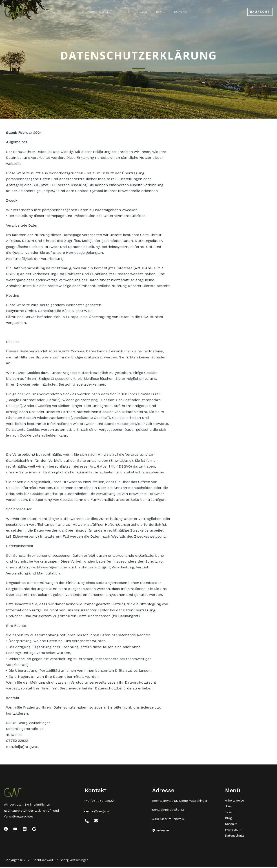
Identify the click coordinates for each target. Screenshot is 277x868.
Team (142, 12)
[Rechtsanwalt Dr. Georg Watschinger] (16, 11)
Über (123, 12)
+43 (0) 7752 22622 (99, 801)
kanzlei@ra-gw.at (97, 811)
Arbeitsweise (96, 12)
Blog (162, 12)
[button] (260, 12)
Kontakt (185, 12)
